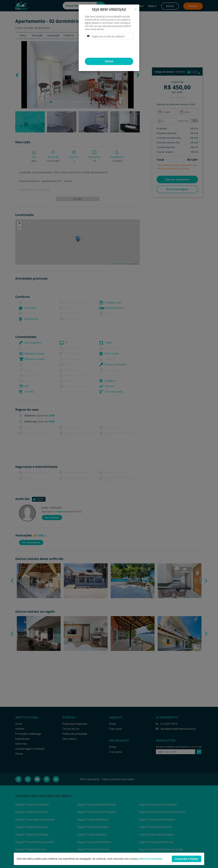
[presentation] (108, 49)
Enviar (109, 61)
